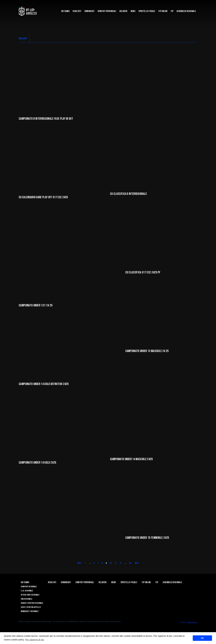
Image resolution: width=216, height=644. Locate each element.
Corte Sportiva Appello (31, 613)
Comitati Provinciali (107, 11)
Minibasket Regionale (30, 618)
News (133, 11)
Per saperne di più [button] (35, 640)
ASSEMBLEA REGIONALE (186, 11)
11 (116, 569)
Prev (79, 569)
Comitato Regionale (29, 593)
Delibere (123, 11)
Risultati (77, 11)
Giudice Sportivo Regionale (32, 609)
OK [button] (202, 638)
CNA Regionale (27, 605)
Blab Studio (193, 628)
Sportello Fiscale (147, 11)
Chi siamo (65, 11)
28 (130, 569)
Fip (172, 11)
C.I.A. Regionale (27, 597)
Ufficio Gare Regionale (30, 601)
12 (121, 569)
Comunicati (89, 11)
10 (111, 569)
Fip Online (163, 11)
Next (137, 569)
